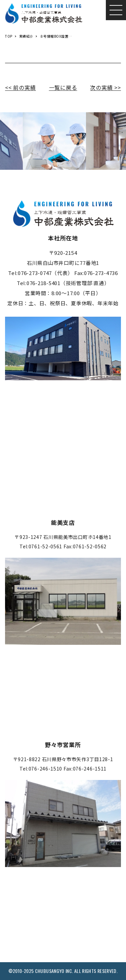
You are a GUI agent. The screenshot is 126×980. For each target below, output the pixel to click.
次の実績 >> (106, 87)
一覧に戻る (63, 87)
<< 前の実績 (20, 87)
